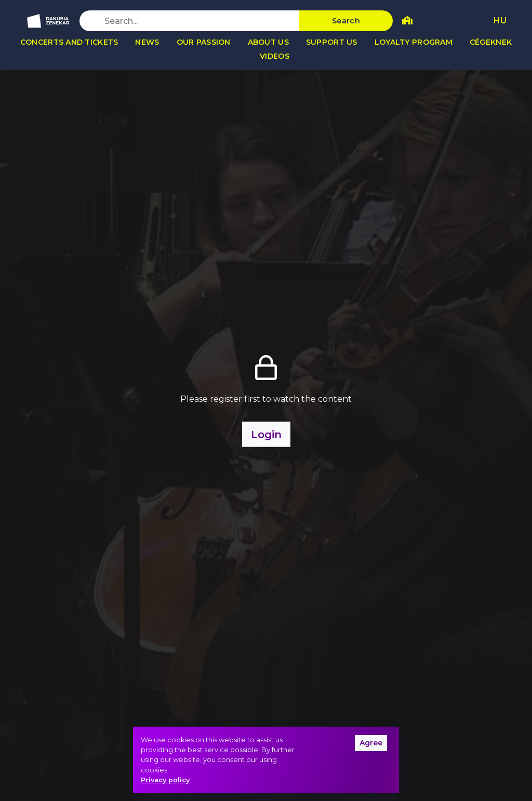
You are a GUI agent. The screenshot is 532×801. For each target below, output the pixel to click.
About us (268, 42)
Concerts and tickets (69, 42)
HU (500, 21)
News (147, 42)
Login (266, 434)
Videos (275, 56)
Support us (332, 42)
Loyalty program (414, 42)
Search (346, 21)
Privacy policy (165, 780)
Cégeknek (491, 42)
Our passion (204, 42)
